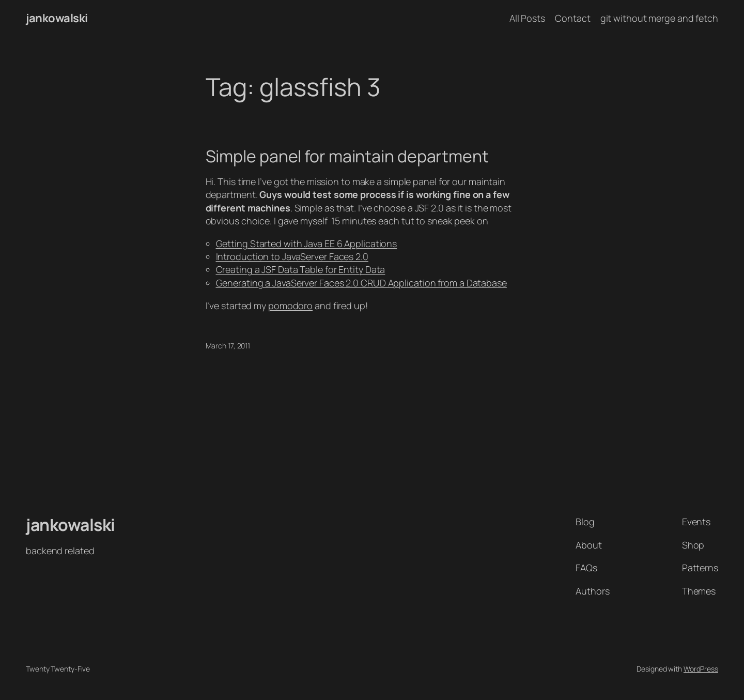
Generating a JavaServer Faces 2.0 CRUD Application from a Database (361, 283)
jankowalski (57, 18)
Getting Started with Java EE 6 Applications (307, 244)
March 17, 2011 (228, 346)
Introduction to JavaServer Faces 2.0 (292, 256)
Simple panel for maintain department (347, 156)
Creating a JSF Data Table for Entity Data (301, 269)
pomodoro (290, 306)
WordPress (701, 669)
